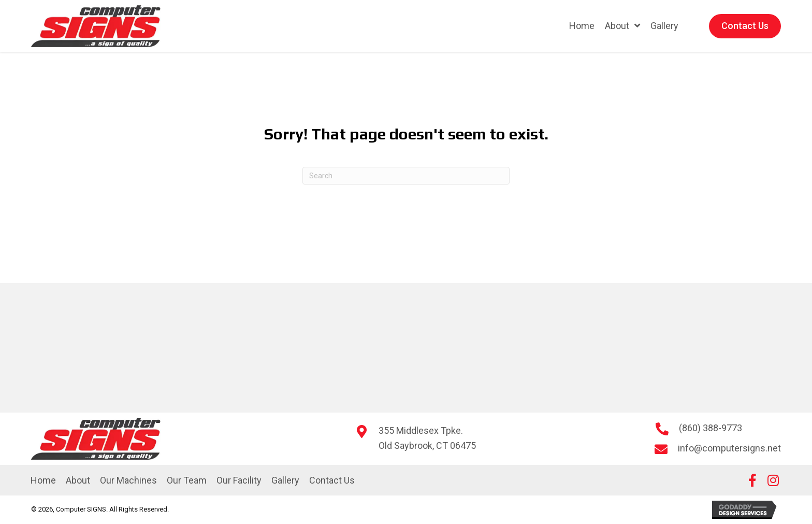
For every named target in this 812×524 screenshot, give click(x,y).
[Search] (406, 176)
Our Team (187, 480)
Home (43, 480)
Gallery (285, 480)
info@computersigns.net (729, 448)
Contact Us (332, 480)
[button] (752, 480)
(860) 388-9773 (711, 428)
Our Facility (239, 480)
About (78, 480)
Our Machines (128, 480)
